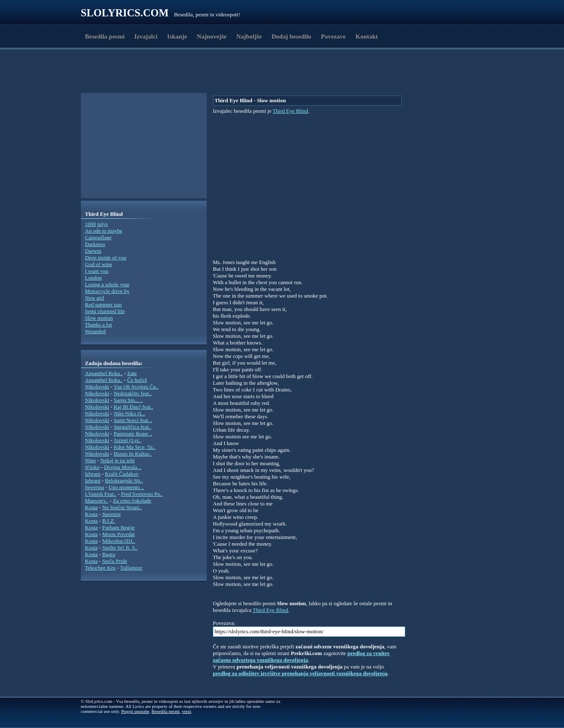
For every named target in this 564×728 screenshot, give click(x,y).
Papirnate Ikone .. (133, 434)
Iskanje (177, 36)
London (94, 278)
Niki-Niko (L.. (129, 413)
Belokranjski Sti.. (124, 481)
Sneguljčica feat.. (133, 427)
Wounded (96, 331)
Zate (132, 373)
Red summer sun (103, 304)
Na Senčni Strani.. (122, 507)
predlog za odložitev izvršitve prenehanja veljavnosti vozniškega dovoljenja (300, 673)
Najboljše (249, 36)
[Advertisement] (130, 73)
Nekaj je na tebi (117, 460)
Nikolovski (97, 387)
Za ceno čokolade (132, 501)
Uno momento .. (126, 487)
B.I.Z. (109, 521)
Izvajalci (146, 36)
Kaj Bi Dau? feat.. (133, 407)
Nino (91, 460)
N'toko (92, 467)
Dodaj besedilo (292, 36)
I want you (97, 271)
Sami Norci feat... (133, 420)
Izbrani (93, 474)
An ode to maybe (104, 231)
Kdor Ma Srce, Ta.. (134, 447)
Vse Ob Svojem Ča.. (136, 387)
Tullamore (131, 568)
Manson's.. (97, 501)
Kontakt (367, 36)
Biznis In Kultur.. (133, 454)
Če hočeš (137, 380)
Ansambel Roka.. (104, 373)
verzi (187, 711)
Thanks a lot (99, 325)
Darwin (93, 251)
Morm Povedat (119, 534)
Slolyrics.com (125, 13)
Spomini (112, 514)
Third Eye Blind (290, 111)
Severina (95, 487)
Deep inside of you (106, 258)
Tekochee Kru (100, 568)
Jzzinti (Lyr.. (127, 440)
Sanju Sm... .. (128, 400)
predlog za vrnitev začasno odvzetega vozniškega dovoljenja (301, 657)
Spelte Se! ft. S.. (120, 548)
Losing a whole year (107, 284)
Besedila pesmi (105, 36)
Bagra (109, 554)
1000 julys (97, 224)
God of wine (99, 264)
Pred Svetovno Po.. (142, 494)
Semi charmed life (105, 311)
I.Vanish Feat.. (101, 494)
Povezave (333, 36)
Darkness (95, 244)
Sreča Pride (115, 561)
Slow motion (99, 318)
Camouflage (99, 237)
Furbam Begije (119, 527)
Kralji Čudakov (122, 474)
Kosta (91, 507)
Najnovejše (212, 36)
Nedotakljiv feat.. (133, 393)
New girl (95, 298)
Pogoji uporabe (135, 711)
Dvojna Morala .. (123, 467)
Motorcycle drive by (107, 291)
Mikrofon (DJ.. (119, 541)
